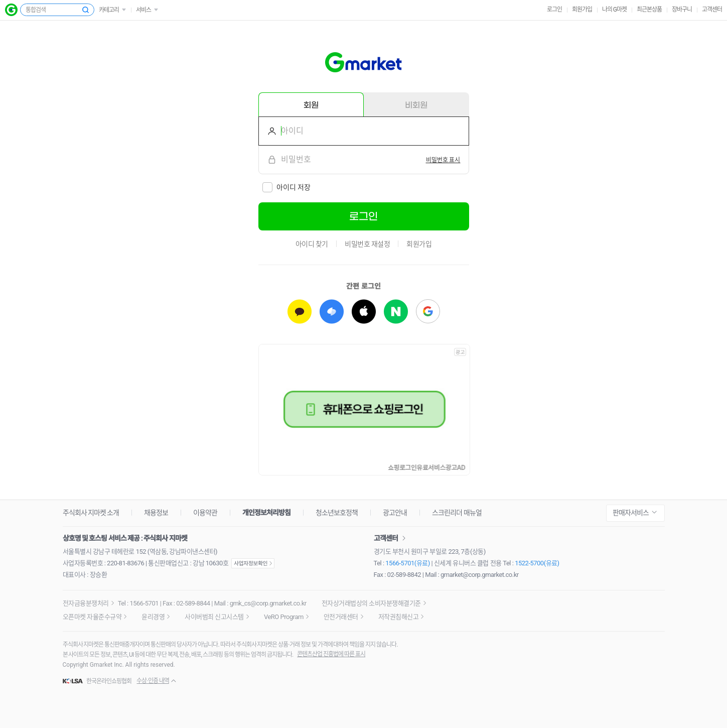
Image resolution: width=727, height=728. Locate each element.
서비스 (143, 10)
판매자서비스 (631, 513)
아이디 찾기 (312, 244)
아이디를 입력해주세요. (268, 131)
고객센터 (712, 10)
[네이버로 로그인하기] (396, 312)
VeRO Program (284, 617)
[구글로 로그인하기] (428, 312)
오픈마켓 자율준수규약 (92, 617)
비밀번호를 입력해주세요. (268, 160)
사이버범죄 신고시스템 (214, 617)
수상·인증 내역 (153, 681)
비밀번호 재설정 (367, 244)
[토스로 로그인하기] (332, 312)
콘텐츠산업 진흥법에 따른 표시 (331, 654)
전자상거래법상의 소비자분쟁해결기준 (371, 603)
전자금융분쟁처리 (86, 603)
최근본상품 (649, 10)
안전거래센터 (341, 617)
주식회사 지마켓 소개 (91, 513)
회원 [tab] (311, 105)
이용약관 (205, 513)
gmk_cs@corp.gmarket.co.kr (268, 603)
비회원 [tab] (416, 105)
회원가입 (582, 10)
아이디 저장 (294, 187)
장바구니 (682, 10)
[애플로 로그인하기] (364, 312)
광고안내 (395, 513)
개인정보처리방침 (266, 513)
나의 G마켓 (614, 10)
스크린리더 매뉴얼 (457, 513)
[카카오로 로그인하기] (300, 312)
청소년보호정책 (337, 513)
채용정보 (156, 513)
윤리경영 (153, 617)
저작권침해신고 (399, 617)
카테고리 (109, 10)
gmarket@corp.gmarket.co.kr (480, 575)
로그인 (554, 10)
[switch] (443, 160)
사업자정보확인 (253, 563)
